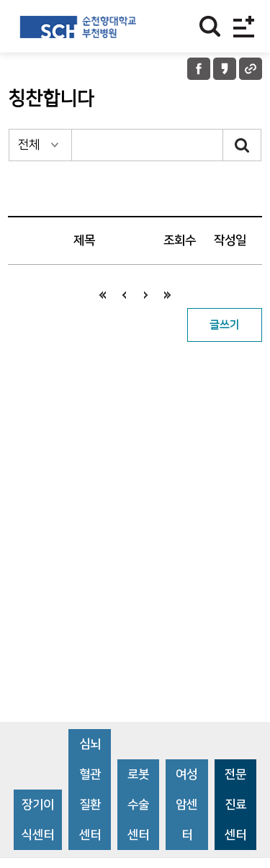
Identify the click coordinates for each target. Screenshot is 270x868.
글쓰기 (225, 325)
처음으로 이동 (103, 295)
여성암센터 (186, 805)
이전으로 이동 (125, 295)
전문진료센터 (235, 805)
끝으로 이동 (168, 295)
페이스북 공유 (199, 69)
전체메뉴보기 (244, 26)
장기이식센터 (38, 820)
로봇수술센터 (138, 805)
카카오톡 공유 (225, 69)
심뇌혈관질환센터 (90, 790)
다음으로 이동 (146, 295)
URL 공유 (251, 69)
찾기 (210, 26)
